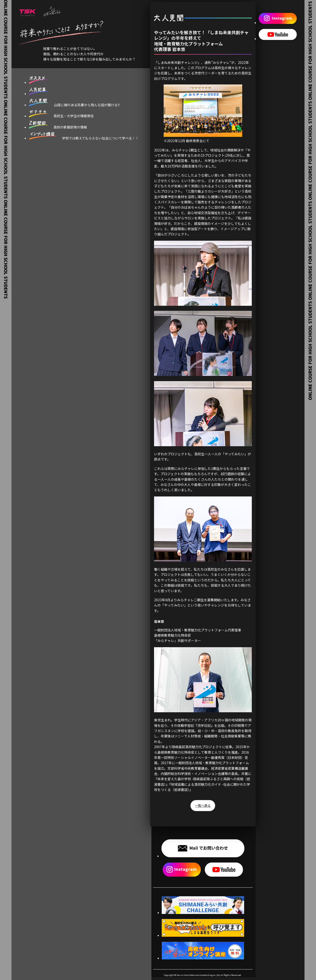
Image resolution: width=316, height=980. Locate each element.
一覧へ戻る (203, 806)
